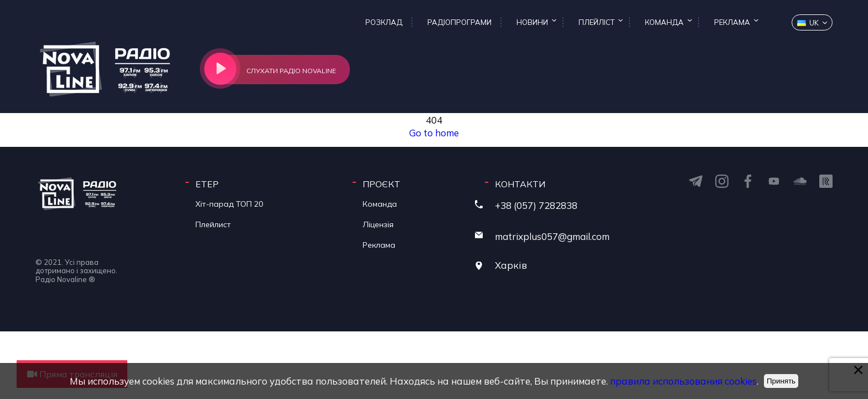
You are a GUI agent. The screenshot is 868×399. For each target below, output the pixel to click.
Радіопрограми (459, 22)
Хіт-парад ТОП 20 (229, 204)
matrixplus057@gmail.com (552, 236)
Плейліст (596, 22)
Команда (664, 22)
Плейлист (213, 224)
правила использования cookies (682, 381)
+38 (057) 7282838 (536, 205)
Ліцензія (378, 224)
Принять (781, 381)
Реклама (732, 22)
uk (808, 23)
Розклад (384, 22)
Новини (532, 22)
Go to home (434, 133)
